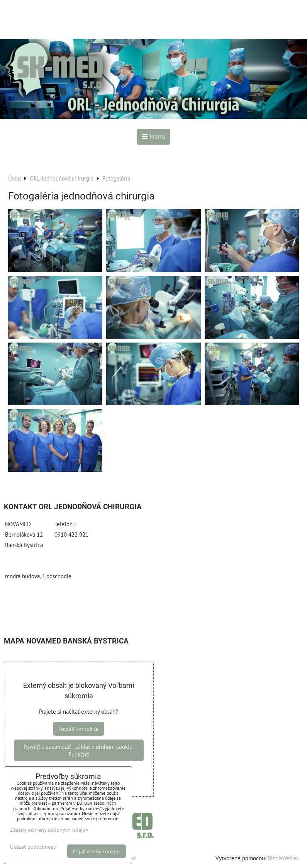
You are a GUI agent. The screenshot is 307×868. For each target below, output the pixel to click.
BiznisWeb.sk (283, 858)
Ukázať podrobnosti (33, 847)
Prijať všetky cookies (97, 851)
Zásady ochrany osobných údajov (49, 830)
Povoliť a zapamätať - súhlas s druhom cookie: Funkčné (79, 750)
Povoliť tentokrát (79, 729)
